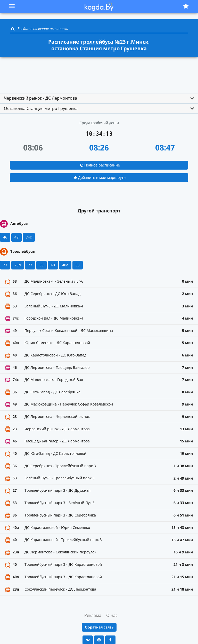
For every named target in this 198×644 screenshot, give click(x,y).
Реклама (93, 615)
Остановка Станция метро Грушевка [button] (41, 108)
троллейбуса (97, 42)
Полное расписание (100, 165)
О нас (112, 615)
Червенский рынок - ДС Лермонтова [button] (40, 98)
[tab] (99, 98)
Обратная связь (99, 627)
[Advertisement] (99, 73)
